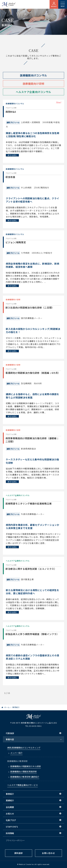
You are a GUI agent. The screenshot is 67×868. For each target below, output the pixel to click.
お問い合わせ (48, 853)
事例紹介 (16, 707)
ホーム (7, 707)
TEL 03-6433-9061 (33, 726)
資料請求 (19, 853)
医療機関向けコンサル (33, 75)
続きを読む (12, 155)
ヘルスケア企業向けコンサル (33, 92)
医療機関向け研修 (34, 84)
